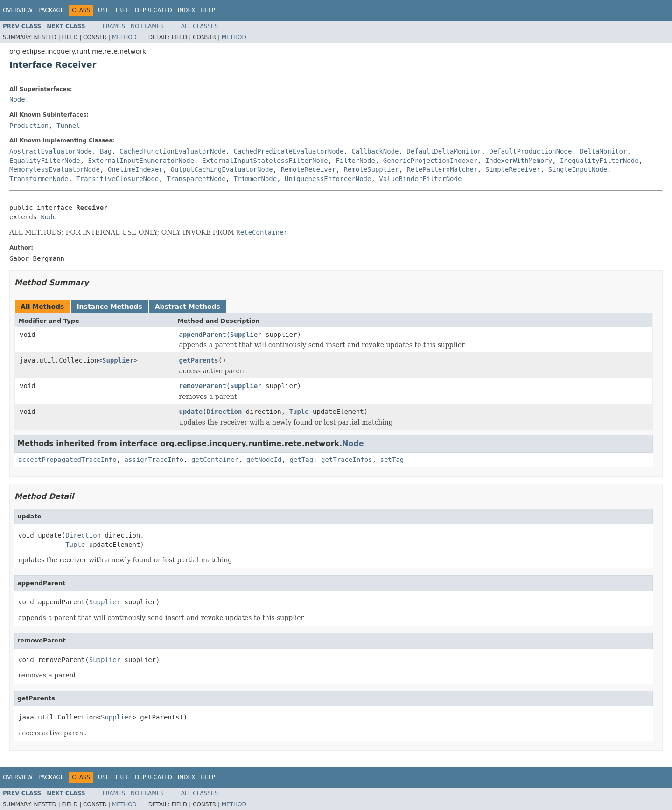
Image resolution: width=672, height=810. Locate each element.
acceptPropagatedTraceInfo (67, 460)
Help (208, 10)
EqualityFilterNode (45, 161)
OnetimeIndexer (135, 169)
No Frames (147, 26)
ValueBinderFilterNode (420, 179)
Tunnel (68, 126)
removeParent (203, 386)
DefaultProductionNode (530, 151)
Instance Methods (109, 307)
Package (51, 10)
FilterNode (356, 161)
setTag (392, 460)
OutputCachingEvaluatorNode (222, 169)
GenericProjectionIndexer (430, 161)
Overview (18, 10)
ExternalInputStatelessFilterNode (265, 161)
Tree (122, 10)
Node (17, 99)
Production (29, 126)
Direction (224, 412)
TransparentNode (196, 179)
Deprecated (154, 10)
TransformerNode (39, 179)
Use (104, 10)
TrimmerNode (255, 179)
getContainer (215, 460)
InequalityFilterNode (599, 161)
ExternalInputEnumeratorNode (141, 161)
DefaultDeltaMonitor (444, 151)
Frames (114, 26)
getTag (302, 460)
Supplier (246, 335)
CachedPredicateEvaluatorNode (288, 151)
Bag (106, 151)
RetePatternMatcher (442, 169)
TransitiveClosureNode (117, 179)
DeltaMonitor (603, 151)
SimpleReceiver (513, 169)
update (191, 412)
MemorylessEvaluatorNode (55, 169)
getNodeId (264, 460)
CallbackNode (375, 151)
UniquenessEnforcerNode (328, 179)
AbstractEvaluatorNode (51, 151)
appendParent (203, 335)
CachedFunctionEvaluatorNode (173, 151)
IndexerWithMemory (519, 161)
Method (124, 37)
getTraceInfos (347, 460)
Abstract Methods (188, 307)
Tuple (299, 412)
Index (187, 10)
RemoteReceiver (308, 169)
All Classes (199, 26)
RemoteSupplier (371, 169)
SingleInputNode (578, 169)
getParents (199, 360)
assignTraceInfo (154, 460)
